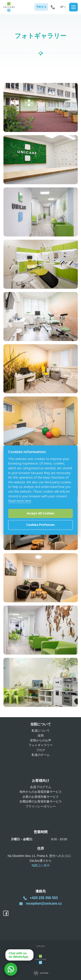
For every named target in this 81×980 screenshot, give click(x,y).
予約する (41, 7)
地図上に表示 (41, 865)
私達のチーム (41, 755)
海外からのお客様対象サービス (41, 792)
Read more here (20, 501)
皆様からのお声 (41, 740)
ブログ (41, 750)
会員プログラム (41, 787)
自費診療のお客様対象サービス (41, 801)
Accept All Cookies (41, 513)
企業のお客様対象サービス (41, 797)
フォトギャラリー (41, 745)
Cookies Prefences (40, 525)
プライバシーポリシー (41, 806)
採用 (41, 736)
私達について (41, 731)
